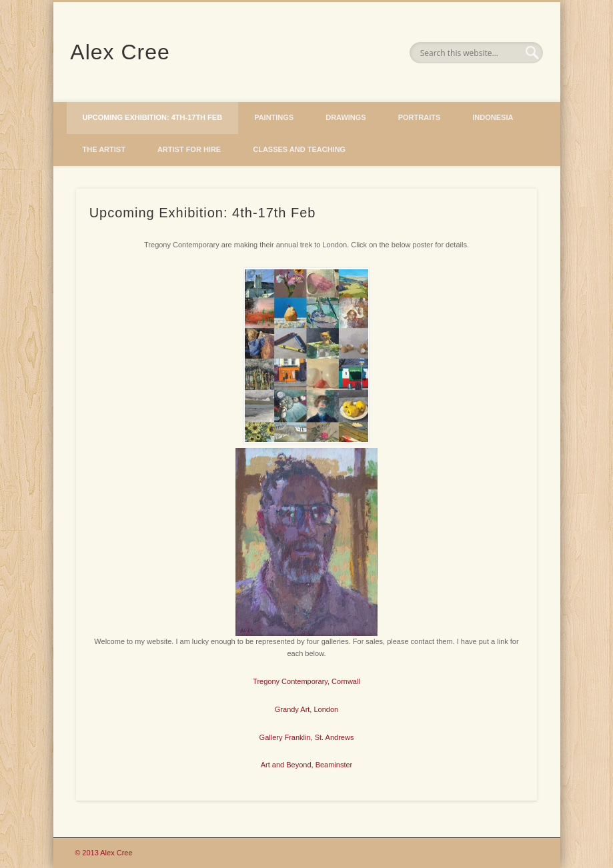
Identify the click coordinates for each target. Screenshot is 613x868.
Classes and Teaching (299, 149)
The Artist (104, 149)
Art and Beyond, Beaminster (307, 765)
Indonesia (493, 117)
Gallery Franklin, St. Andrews (307, 737)
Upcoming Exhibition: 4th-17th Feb (153, 117)
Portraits (420, 117)
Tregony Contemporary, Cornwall (306, 681)
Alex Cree (120, 52)
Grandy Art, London (306, 709)
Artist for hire (189, 149)
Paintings (274, 117)
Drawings (346, 117)
